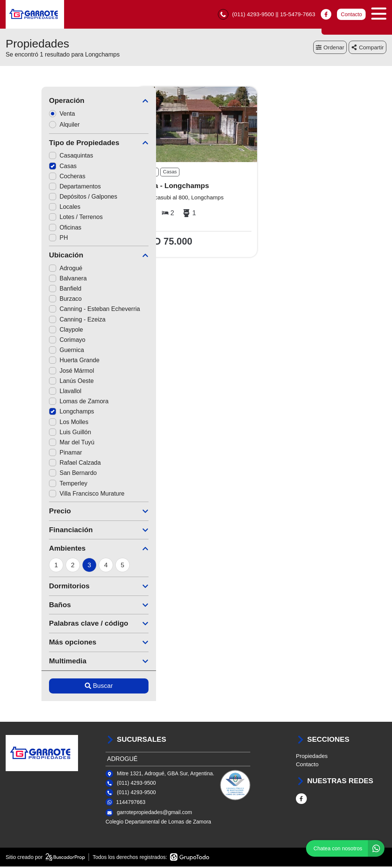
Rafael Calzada (39, 465)
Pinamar (30, 454)
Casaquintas (35, 157)
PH (23, 239)
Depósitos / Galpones (47, 198)
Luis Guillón (34, 434)
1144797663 (131, 804)
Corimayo (31, 341)
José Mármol (36, 372)
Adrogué (30, 270)
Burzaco (30, 301)
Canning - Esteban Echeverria (59, 311)
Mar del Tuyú (36, 444)
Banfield (29, 290)
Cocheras (31, 178)
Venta (29, 115)
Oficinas (29, 229)
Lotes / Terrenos (40, 219)
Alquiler (31, 126)
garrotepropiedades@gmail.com (154, 814)
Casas (27, 168)
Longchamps (36, 413)
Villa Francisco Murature (51, 495)
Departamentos (39, 188)
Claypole (30, 331)
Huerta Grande (38, 362)
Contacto (351, 15)
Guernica (31, 352)
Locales (29, 209)
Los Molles (33, 423)
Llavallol (29, 393)
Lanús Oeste (36, 382)
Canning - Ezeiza (41, 321)
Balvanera (32, 280)
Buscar (63, 687)
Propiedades (312, 757)
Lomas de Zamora (43, 403)
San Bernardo (37, 475)
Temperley (32, 485)
